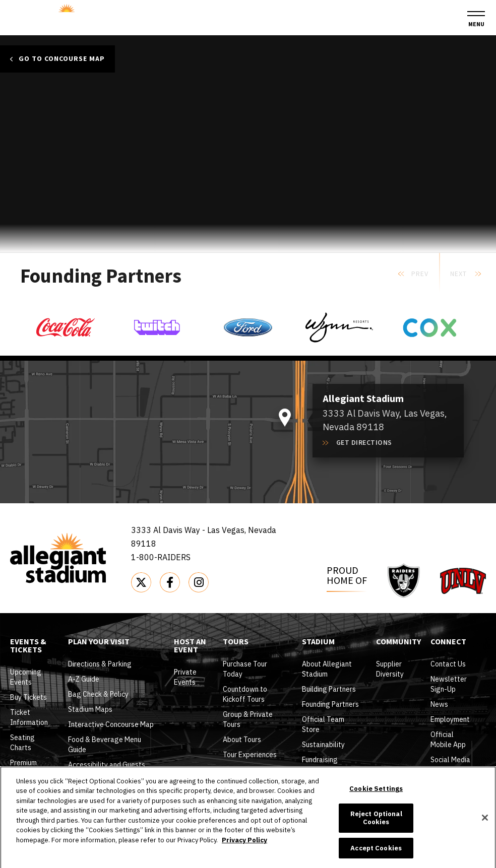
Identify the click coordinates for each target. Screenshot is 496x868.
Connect (448, 642)
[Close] (485, 827)
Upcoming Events (26, 677)
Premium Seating (23, 768)
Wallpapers (449, 775)
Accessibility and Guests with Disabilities (107, 770)
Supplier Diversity (390, 669)
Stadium (318, 642)
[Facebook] (170, 582)
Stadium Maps (90, 709)
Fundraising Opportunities (324, 765)
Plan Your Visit (99, 642)
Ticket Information (29, 717)
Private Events (185, 677)
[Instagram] (199, 582)
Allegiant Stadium (62, 16)
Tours (236, 642)
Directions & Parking (100, 664)
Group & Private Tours (248, 719)
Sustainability (323, 745)
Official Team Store (323, 724)
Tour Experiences (250, 755)
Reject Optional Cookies (376, 827)
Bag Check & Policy (98, 694)
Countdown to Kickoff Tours (245, 694)
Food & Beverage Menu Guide (105, 745)
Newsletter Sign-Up (449, 684)
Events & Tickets (28, 646)
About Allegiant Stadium (327, 669)
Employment (450, 719)
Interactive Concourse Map (111, 724)
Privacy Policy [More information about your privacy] (244, 849)
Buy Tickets (28, 697)
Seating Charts (22, 743)
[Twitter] (141, 582)
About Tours (242, 740)
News (439, 704)
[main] (248, 149)
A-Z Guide (84, 679)
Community (398, 642)
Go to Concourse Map (62, 59)
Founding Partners (330, 704)
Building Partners (329, 689)
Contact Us (448, 664)
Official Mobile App (448, 740)
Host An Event (190, 646)
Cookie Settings (376, 798)
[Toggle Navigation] (476, 19)
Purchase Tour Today (245, 669)
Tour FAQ (237, 770)
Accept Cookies (376, 857)
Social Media (450, 760)
